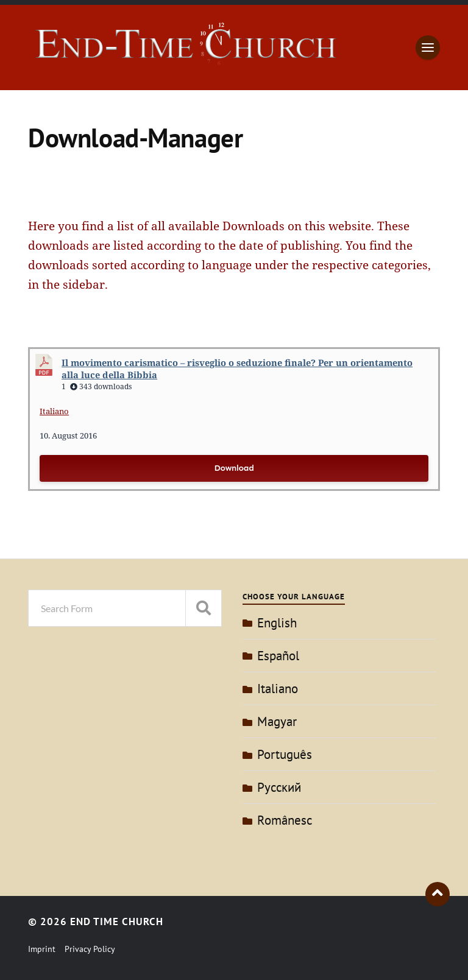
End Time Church (117, 922)
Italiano (54, 411)
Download (234, 468)
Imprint (42, 949)
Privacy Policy (90, 949)
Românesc (285, 820)
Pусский (279, 787)
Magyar (277, 721)
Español (278, 656)
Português (285, 754)
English (277, 623)
